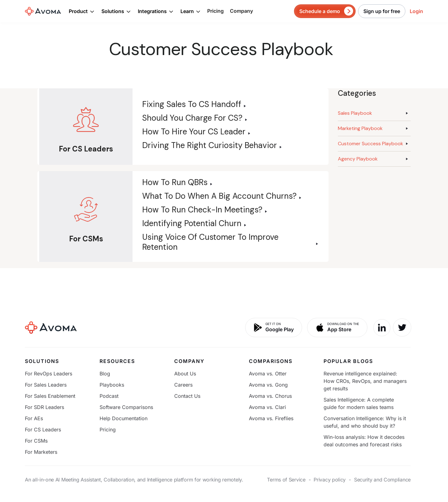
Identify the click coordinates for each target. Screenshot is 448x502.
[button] (82, 11)
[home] (43, 11)
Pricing (215, 11)
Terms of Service (286, 480)
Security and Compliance (382, 480)
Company (241, 11)
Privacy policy (330, 480)
